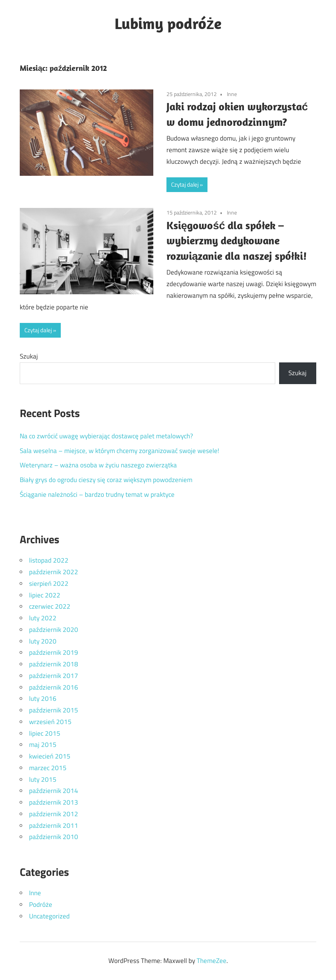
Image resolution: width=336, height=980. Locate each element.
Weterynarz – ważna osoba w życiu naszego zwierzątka (98, 465)
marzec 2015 (48, 768)
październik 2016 (54, 687)
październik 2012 (54, 814)
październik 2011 (54, 826)
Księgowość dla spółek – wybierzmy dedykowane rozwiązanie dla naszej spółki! (237, 241)
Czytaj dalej (185, 185)
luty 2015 (43, 779)
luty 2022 (43, 618)
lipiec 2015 (45, 733)
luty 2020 (43, 641)
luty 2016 (43, 699)
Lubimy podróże (168, 23)
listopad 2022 (49, 560)
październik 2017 (54, 676)
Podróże (41, 904)
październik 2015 (54, 710)
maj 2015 (43, 745)
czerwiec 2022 (50, 606)
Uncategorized (49, 916)
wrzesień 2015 (50, 722)
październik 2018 (54, 664)
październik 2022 (54, 572)
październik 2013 (54, 802)
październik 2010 (54, 837)
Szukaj (29, 356)
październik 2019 (54, 652)
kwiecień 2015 (50, 756)
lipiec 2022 (45, 595)
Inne (232, 94)
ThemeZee (212, 961)
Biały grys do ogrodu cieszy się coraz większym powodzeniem (106, 480)
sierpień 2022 (49, 584)
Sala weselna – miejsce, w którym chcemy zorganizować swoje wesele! (119, 451)
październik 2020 (54, 630)
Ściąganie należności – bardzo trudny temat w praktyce (97, 494)
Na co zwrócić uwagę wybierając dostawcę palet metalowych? (106, 436)
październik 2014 (54, 791)
